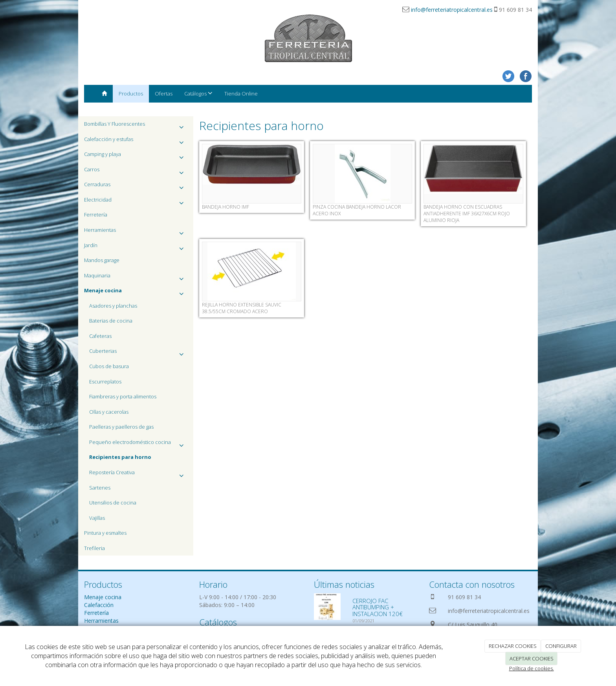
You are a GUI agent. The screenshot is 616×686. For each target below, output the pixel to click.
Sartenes (100, 488)
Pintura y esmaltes (105, 533)
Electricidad (136, 202)
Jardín (136, 247)
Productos (131, 94)
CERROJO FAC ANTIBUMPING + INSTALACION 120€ (378, 607)
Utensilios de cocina (113, 503)
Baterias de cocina (111, 321)
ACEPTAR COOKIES (532, 658)
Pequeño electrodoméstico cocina (138, 444)
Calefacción (99, 605)
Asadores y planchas (113, 306)
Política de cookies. (532, 668)
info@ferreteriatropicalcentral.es (452, 10)
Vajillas (97, 518)
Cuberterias (138, 353)
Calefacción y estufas (136, 141)
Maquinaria (136, 278)
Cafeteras (100, 336)
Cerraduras (136, 186)
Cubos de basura (109, 366)
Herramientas (136, 232)
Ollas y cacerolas (109, 412)
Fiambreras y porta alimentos (123, 396)
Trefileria (94, 548)
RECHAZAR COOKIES (513, 646)
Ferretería (96, 215)
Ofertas (164, 94)
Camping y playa (136, 156)
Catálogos (198, 93)
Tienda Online (241, 94)
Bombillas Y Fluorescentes (136, 126)
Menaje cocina (103, 597)
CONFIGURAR (561, 646)
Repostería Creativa (138, 474)
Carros (136, 171)
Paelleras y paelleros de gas (121, 427)
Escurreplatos (105, 382)
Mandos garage (102, 260)
